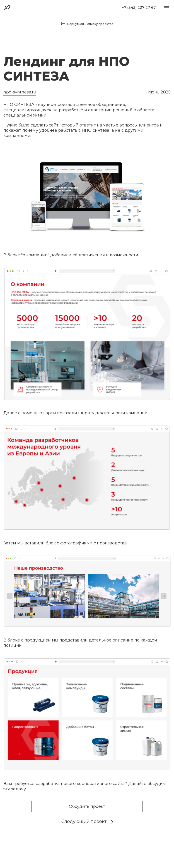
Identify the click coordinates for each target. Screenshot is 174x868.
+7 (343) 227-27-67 (139, 8)
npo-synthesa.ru (20, 92)
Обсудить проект (87, 806)
